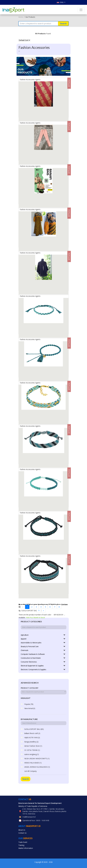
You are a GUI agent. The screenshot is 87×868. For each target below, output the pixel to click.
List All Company (30, 771)
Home (21, 17)
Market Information (26, 848)
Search (63, 24)
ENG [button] (60, 2)
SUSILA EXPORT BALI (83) (34, 729)
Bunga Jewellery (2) (31, 742)
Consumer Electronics (29, 662)
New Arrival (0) (30, 708)
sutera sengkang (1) (32, 754)
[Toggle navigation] (81, 10)
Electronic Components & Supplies (33, 669)
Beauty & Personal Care (30, 646)
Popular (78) (29, 704)
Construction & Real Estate (31, 658)
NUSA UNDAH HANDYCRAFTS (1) (37, 759)
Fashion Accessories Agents (30, 79)
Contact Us (22, 833)
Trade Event (23, 842)
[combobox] (44, 692)
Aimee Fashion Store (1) (33, 746)
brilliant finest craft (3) (32, 733)
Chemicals (25, 650)
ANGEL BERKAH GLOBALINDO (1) (37, 767)
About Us (22, 830)
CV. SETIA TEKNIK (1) (32, 750)
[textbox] (44, 692)
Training (21, 845)
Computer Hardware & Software (33, 654)
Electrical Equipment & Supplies (32, 666)
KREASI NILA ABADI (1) (33, 763)
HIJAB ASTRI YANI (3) (32, 738)
